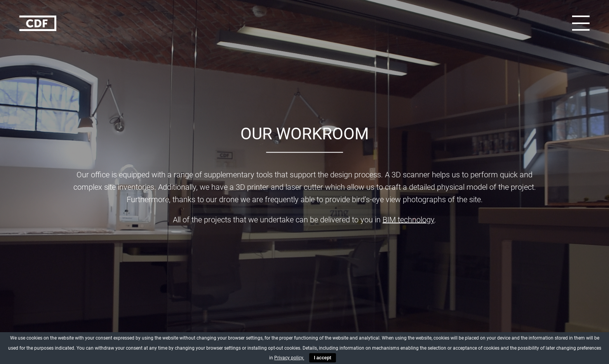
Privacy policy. (289, 358)
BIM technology (408, 220)
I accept (323, 358)
